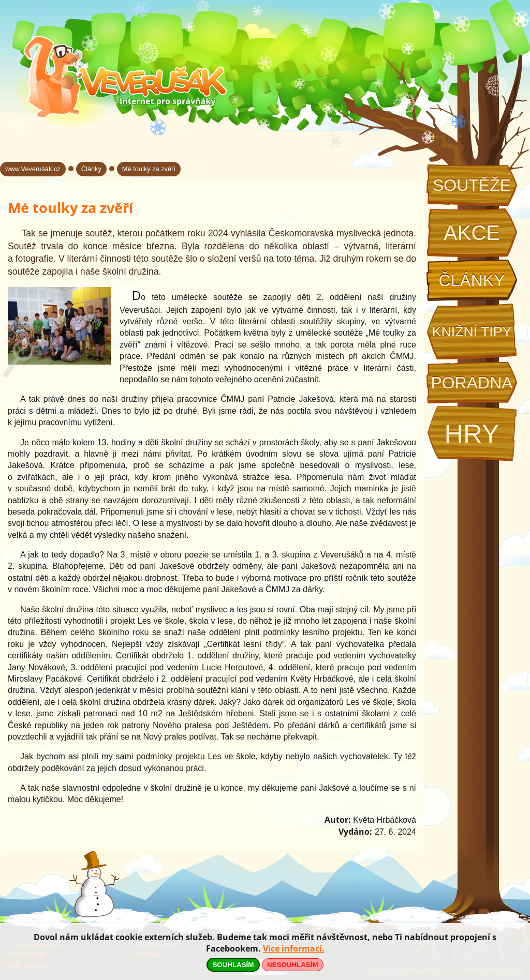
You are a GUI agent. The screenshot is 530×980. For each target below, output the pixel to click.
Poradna (472, 383)
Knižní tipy (472, 331)
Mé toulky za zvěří (149, 169)
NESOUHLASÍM (292, 965)
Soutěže (472, 185)
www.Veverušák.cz (33, 169)
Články (472, 280)
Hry (472, 434)
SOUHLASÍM (233, 965)
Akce (472, 233)
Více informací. (294, 948)
